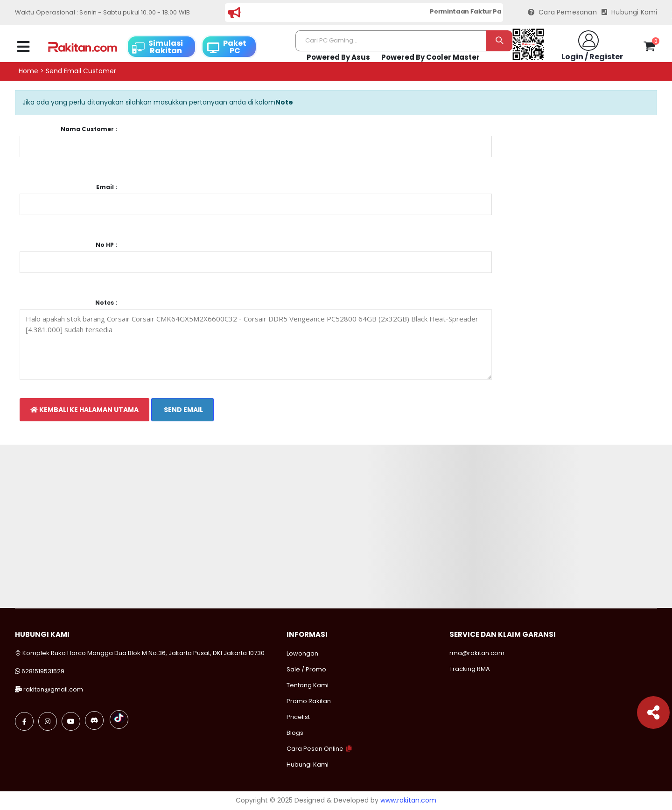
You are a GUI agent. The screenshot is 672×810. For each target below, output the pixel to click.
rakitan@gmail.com (53, 689)
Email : (107, 187)
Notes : (106, 303)
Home (28, 71)
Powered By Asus (338, 57)
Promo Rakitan (309, 701)
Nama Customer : (89, 129)
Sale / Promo (306, 669)
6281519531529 (43, 671)
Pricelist (298, 717)
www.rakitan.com (408, 800)
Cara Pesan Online (315, 749)
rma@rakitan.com (477, 653)
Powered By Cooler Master (430, 57)
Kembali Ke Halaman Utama (84, 410)
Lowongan (302, 653)
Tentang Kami (308, 685)
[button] (649, 48)
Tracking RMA (470, 669)
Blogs (295, 733)
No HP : (106, 245)
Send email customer (81, 71)
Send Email (183, 410)
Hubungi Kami (630, 12)
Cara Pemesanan (562, 12)
